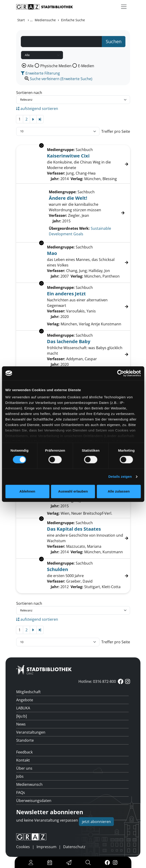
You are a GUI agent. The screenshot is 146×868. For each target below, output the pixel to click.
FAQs (21, 792)
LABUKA (23, 708)
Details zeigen (120, 477)
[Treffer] (73, 213)
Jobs (20, 776)
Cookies (23, 847)
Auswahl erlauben (73, 491)
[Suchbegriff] (61, 42)
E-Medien (86, 66)
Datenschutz (74, 847)
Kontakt (23, 760)
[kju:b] (22, 716)
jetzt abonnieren (96, 822)
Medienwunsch (29, 784)
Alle (30, 66)
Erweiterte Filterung (40, 73)
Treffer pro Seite (116, 131)
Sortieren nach (29, 93)
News (21, 724)
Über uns (24, 768)
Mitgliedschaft (28, 692)
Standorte (25, 740)
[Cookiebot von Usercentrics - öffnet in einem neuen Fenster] (120, 373)
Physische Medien (56, 66)
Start (21, 20)
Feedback (24, 752)
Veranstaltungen (31, 732)
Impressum (47, 847)
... (31, 20)
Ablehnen (27, 491)
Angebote (25, 700)
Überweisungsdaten (34, 801)
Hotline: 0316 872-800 (97, 681)
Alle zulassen (119, 491)
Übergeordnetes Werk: (69, 228)
